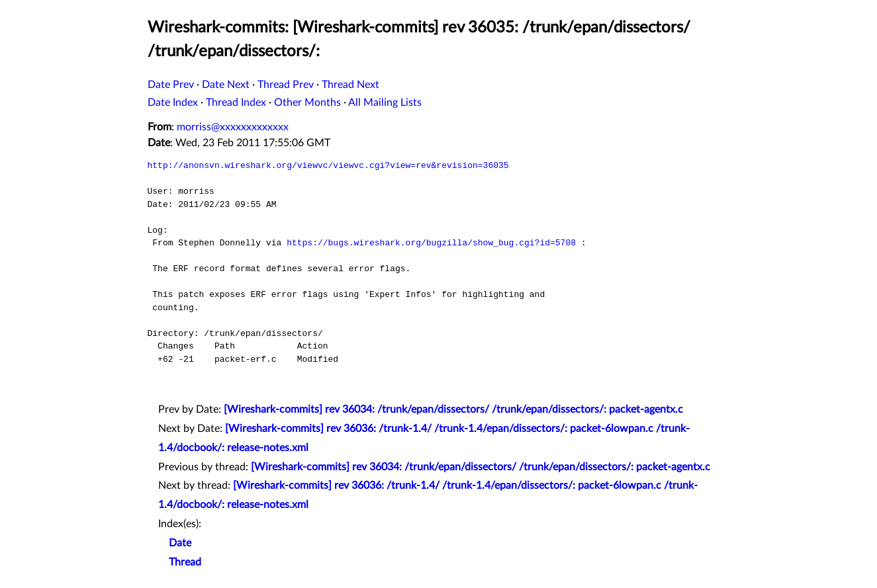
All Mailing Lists (385, 103)
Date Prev (171, 85)
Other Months (307, 103)
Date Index (173, 103)
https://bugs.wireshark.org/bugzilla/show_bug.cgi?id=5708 (431, 243)
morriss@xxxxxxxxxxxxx (233, 127)
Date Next (226, 85)
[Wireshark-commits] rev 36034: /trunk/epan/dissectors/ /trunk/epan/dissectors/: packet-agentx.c (453, 409)
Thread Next (350, 85)
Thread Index (236, 103)
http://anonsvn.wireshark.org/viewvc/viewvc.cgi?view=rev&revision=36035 (328, 165)
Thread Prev (286, 85)
